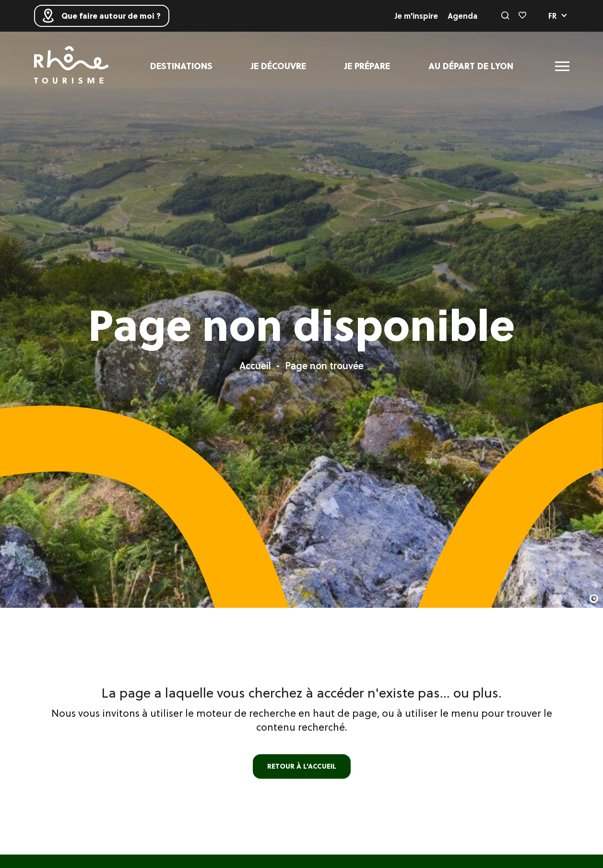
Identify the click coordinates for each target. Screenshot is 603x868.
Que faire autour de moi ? (102, 16)
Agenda (462, 16)
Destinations (181, 66)
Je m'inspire (416, 16)
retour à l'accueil (302, 766)
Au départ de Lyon (471, 66)
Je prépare (367, 66)
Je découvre (278, 66)
